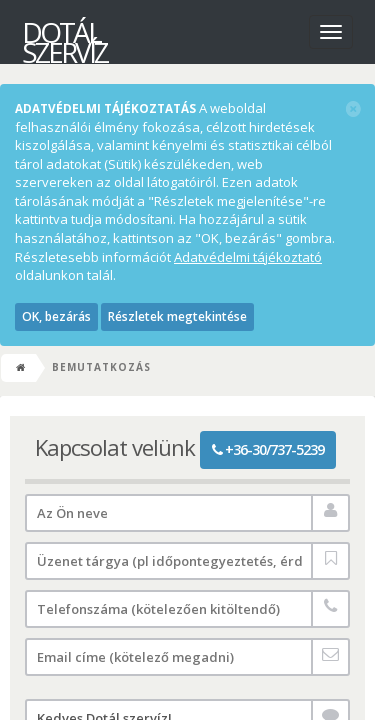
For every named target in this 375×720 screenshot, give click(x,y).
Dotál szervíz (64, 35)
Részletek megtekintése (177, 316)
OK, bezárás (56, 316)
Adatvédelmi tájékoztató (248, 257)
